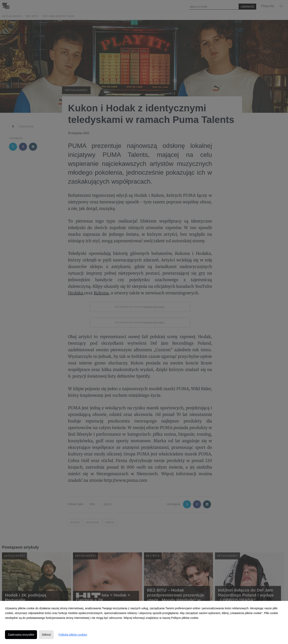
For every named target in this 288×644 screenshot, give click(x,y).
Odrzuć (46, 635)
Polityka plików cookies (73, 635)
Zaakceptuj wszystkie (21, 635)
